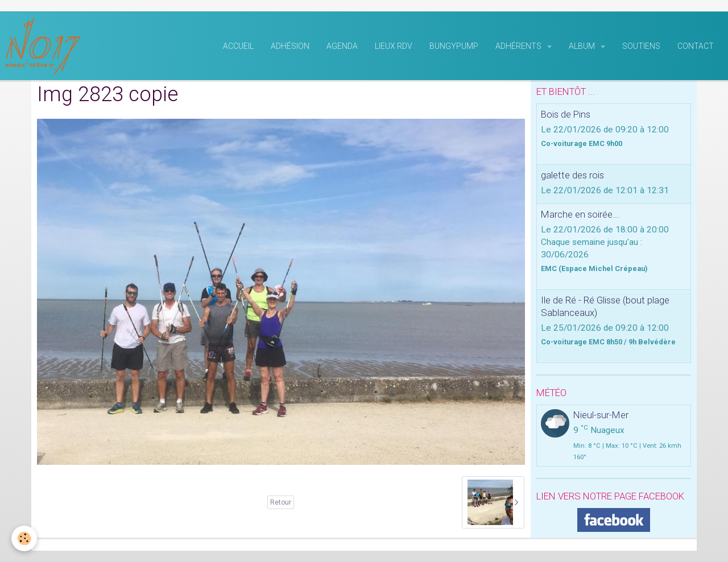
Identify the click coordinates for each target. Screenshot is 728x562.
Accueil (238, 46)
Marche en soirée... (580, 214)
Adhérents (519, 46)
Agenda (342, 46)
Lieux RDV (394, 46)
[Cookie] (24, 538)
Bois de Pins (566, 114)
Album (583, 46)
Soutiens (641, 46)
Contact (696, 46)
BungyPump (454, 46)
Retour (281, 502)
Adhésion (290, 46)
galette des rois (572, 175)
